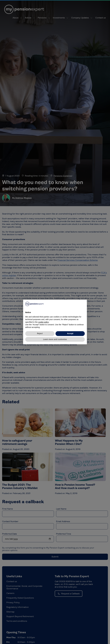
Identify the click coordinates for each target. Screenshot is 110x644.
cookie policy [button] (43, 322)
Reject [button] (40, 333)
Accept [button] (70, 333)
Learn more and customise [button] (55, 339)
